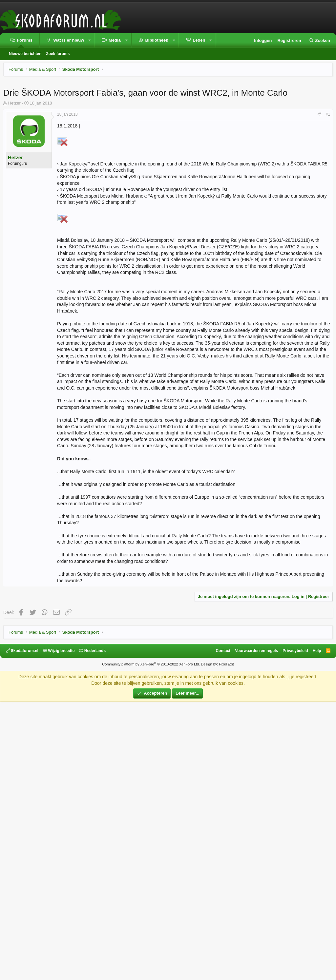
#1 (328, 206)
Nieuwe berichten (25, 54)
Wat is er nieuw (69, 40)
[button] (90, 40)
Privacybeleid (292, 929)
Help (314, 929)
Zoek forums (58, 54)
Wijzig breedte (62, 929)
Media (115, 40)
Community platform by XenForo (151, 943)
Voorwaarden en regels (253, 929)
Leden (199, 40)
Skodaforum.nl (25, 929)
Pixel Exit (226, 943)
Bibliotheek (157, 40)
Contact (220, 929)
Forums (25, 40)
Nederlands (96, 929)
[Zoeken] (319, 41)
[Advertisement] (168, 129)
